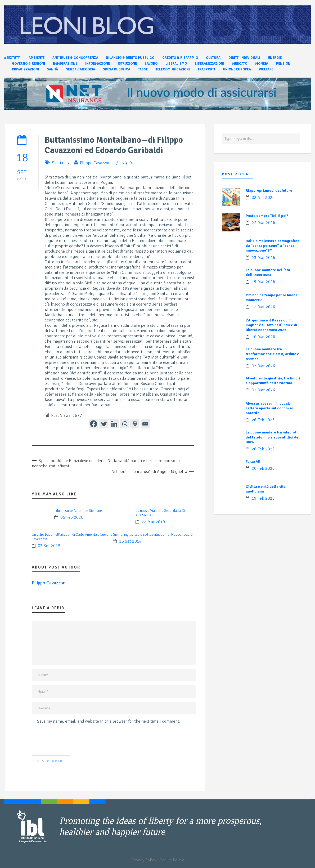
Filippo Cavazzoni (96, 163)
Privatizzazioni (25, 69)
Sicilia (57, 163)
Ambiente (37, 58)
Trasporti (206, 69)
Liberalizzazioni (210, 64)
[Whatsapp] (125, 424)
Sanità (52, 69)
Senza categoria (80, 69)
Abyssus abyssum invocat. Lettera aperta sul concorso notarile (269, 408)
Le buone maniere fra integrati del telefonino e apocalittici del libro (273, 437)
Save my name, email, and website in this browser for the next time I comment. (109, 721)
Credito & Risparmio (180, 58)
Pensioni (284, 64)
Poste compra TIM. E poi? (267, 216)
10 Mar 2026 (264, 337)
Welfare (266, 69)
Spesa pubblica (117, 69)
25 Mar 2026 (264, 223)
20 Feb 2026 (263, 468)
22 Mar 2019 (153, 522)
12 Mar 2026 (264, 307)
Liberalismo (176, 64)
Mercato (240, 64)
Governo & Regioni (28, 64)
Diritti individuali (244, 58)
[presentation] (72, 740)
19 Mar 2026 (264, 282)
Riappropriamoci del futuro (269, 191)
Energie (275, 58)
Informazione (98, 64)
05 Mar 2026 (264, 366)
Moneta (262, 64)
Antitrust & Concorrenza (75, 58)
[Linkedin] (114, 424)
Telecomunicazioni (173, 69)
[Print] (135, 424)
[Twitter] (104, 424)
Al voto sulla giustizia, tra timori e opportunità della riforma (273, 381)
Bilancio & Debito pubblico (130, 58)
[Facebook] (94, 424)
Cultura (213, 58)
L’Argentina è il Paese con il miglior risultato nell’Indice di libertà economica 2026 (271, 325)
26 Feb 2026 (263, 420)
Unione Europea (237, 69)
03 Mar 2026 (264, 390)
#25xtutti (12, 58)
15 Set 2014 (130, 541)
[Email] (145, 424)
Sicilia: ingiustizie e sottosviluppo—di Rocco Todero (153, 534)
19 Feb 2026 (263, 498)
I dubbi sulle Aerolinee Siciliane (78, 511)
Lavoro (151, 64)
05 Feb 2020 (72, 517)
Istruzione (127, 64)
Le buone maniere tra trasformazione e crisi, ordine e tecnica (272, 354)
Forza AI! (253, 461)
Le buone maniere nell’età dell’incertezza (268, 272)
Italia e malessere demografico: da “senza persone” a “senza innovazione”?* (273, 246)
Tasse (143, 69)
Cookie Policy (172, 860)
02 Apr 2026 (263, 198)
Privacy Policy (144, 860)
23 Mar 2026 (264, 258)
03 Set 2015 (49, 546)
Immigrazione (65, 64)
